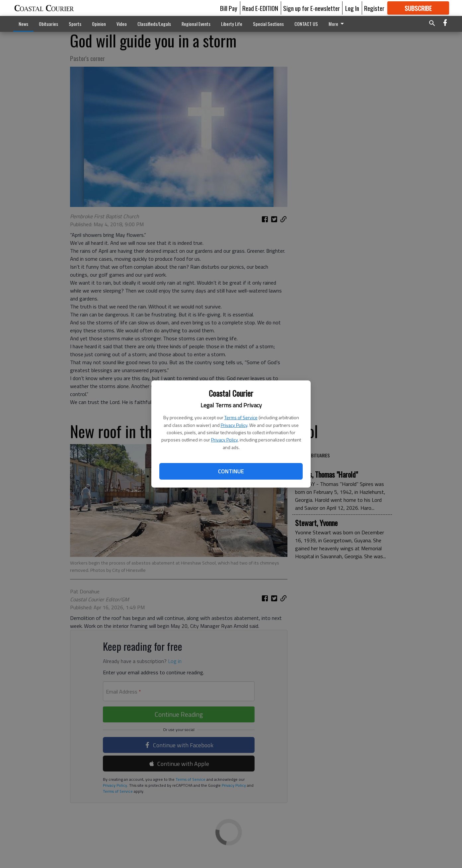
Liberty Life (232, 24)
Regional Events (196, 24)
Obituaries (48, 24)
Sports (75, 24)
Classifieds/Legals (154, 24)
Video (122, 24)
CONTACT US (306, 24)
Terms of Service (241, 417)
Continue (231, 471)
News (23, 24)
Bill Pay (229, 8)
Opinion (99, 24)
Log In (352, 8)
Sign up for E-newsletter (311, 8)
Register (374, 8)
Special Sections (268, 24)
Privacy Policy (234, 425)
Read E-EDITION (260, 8)
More (337, 24)
